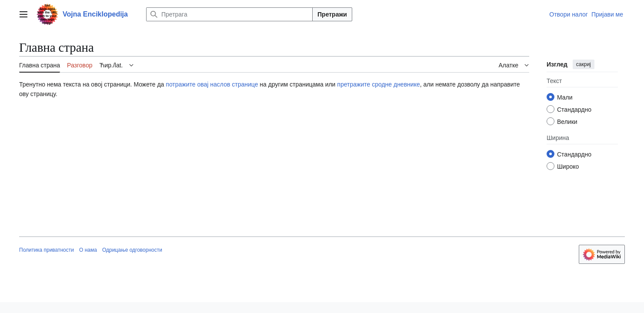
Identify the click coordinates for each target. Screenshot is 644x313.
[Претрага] (229, 14)
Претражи (332, 14)
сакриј (584, 64)
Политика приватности (47, 250)
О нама (88, 250)
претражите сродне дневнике (378, 84)
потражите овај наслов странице (212, 84)
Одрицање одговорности (132, 250)
